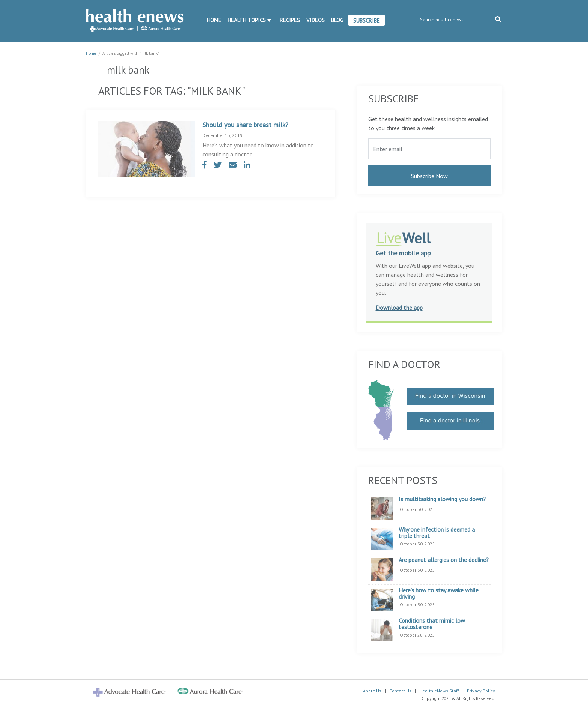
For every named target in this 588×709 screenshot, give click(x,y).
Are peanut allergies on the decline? (444, 560)
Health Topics (247, 20)
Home (214, 20)
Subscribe (367, 20)
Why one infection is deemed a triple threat (437, 533)
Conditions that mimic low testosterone (432, 624)
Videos (316, 20)
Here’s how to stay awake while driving (439, 594)
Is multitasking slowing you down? (442, 499)
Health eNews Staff (439, 691)
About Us (372, 691)
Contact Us (400, 691)
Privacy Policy (481, 691)
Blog (337, 20)
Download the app (399, 308)
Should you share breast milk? (245, 125)
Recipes (290, 20)
